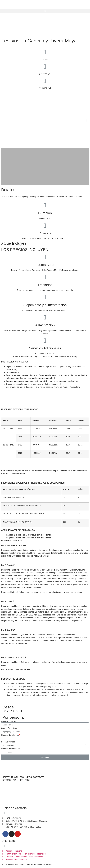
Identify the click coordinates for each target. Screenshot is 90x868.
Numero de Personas (10, 749)
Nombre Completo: (9, 721)
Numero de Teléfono (10, 735)
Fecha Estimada (8, 742)
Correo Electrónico (9, 728)
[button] (45, 11)
